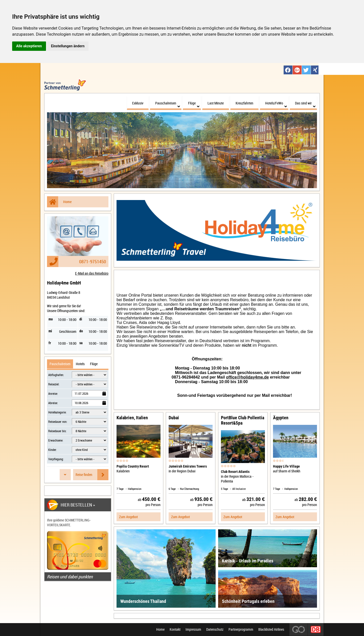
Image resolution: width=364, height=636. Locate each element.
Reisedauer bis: (57, 430)
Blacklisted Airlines (271, 630)
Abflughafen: (56, 374)
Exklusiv (138, 102)
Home (59, 201)
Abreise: (53, 402)
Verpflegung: (56, 458)
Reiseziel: (54, 383)
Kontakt (175, 630)
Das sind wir (305, 104)
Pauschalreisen (168, 104)
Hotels (80, 363)
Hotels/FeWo (276, 104)
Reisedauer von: (58, 421)
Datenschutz (215, 630)
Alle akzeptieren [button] (29, 46)
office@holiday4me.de (247, 376)
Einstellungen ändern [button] (68, 46)
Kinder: (52, 449)
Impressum (193, 630)
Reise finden (92, 474)
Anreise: (53, 393)
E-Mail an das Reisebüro (92, 272)
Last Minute (216, 102)
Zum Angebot (128, 516)
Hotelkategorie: (57, 411)
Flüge (194, 104)
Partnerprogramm (241, 630)
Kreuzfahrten (244, 102)
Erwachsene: (56, 440)
